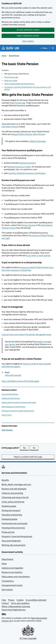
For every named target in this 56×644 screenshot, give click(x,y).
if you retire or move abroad (38, 256)
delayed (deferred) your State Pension (28, 134)
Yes (26, 448)
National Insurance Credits (19, 167)
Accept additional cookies (28, 30)
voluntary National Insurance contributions (27, 173)
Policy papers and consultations (16, 577)
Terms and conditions (20, 603)
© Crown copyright (28, 638)
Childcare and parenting (12, 493)
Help (4, 600)
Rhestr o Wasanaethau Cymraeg (16, 606)
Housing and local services (13, 528)
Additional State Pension (11, 398)
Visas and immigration (11, 541)
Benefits (5, 480)
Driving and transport (11, 510)
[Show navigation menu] (44, 48)
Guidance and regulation (12, 568)
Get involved (7, 590)
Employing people (9, 519)
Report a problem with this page (28, 457)
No (36, 448)
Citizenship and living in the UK (15, 497)
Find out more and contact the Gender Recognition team (26, 335)
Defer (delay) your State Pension (13, 407)
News (4, 564)
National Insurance (27, 163)
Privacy (11, 600)
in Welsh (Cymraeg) (37, 141)
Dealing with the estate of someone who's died (19, 402)
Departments (7, 559)
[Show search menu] (53, 48)
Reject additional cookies (28, 36)
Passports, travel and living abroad (17, 536)
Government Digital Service (14, 610)
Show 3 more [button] (7, 415)
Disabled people (9, 506)
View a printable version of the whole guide (20, 381)
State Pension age (17, 103)
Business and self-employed (14, 489)
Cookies (20, 600)
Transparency (8, 581)
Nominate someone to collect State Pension (18, 411)
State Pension (14, 56)
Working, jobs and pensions (14, 545)
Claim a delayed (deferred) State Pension (19, 84)
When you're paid (11, 81)
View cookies (28, 41)
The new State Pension (10, 394)
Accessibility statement (36, 600)
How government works (12, 585)
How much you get (11, 77)
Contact (5, 603)
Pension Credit (29, 364)
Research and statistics (12, 572)
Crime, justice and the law (13, 502)
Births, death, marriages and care (16, 484)
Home (4, 56)
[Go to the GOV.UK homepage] (10, 48)
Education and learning (12, 515)
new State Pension (10, 127)
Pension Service (28, 225)
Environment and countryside (15, 523)
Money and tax (8, 532)
